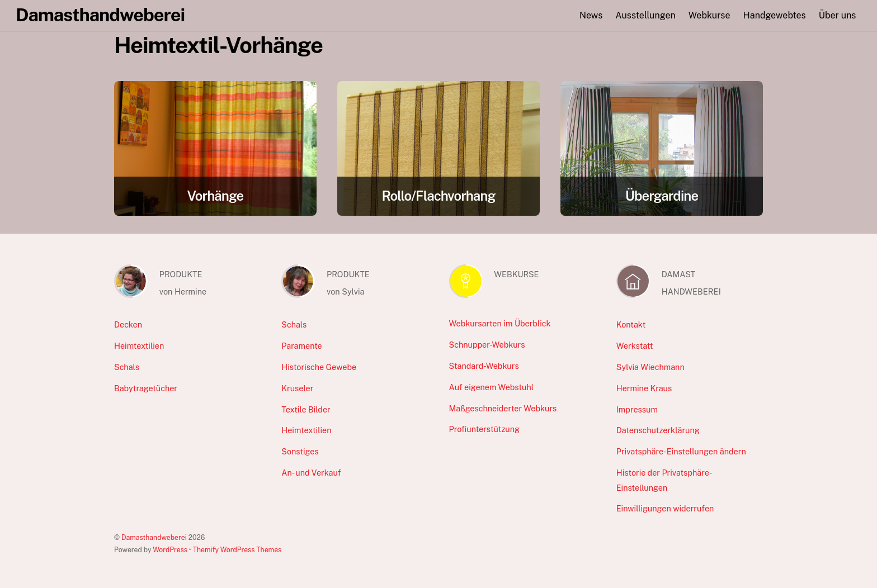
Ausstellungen (645, 15)
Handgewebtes (775, 15)
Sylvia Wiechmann (650, 367)
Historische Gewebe (319, 367)
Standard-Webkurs (484, 366)
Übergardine (662, 196)
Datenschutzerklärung (658, 430)
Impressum (637, 409)
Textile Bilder (306, 409)
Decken (128, 324)
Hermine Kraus (644, 388)
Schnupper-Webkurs (487, 345)
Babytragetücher (146, 388)
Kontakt (631, 324)
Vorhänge (216, 196)
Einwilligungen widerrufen (665, 508)
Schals (127, 367)
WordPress (170, 550)
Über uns (838, 15)
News (591, 15)
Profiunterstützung (484, 429)
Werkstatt (635, 346)
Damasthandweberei (154, 537)
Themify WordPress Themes (237, 550)
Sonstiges (300, 451)
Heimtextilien (139, 346)
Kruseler (297, 388)
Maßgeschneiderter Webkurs (503, 408)
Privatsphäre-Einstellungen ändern (681, 451)
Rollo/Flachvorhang (438, 196)
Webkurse (709, 15)
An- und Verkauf (311, 473)
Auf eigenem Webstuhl (492, 387)
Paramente (301, 346)
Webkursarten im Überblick (500, 323)
